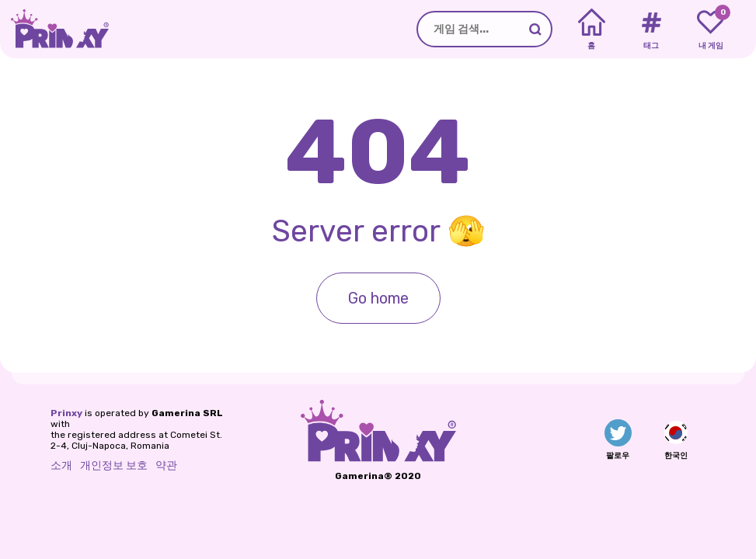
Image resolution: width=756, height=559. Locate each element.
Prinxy (66, 413)
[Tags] (651, 30)
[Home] (592, 30)
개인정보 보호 (114, 465)
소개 (61, 465)
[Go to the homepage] (54, 29)
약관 (166, 465)
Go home (378, 298)
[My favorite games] (711, 30)
